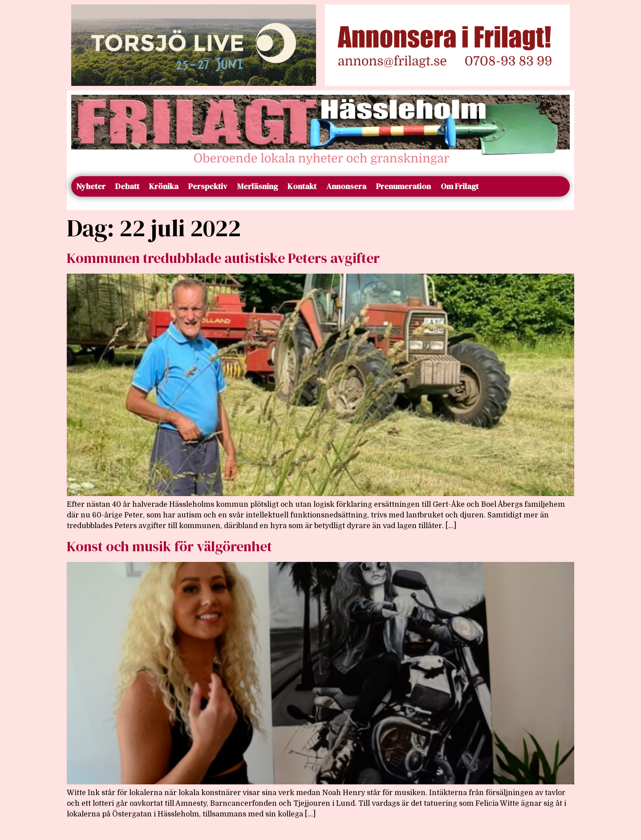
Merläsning (258, 186)
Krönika (164, 186)
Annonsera (346, 186)
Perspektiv (208, 186)
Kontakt (302, 186)
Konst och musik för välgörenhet (169, 546)
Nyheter (91, 186)
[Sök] (560, 186)
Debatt (127, 186)
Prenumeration (404, 186)
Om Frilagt (460, 186)
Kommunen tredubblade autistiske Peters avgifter (223, 258)
